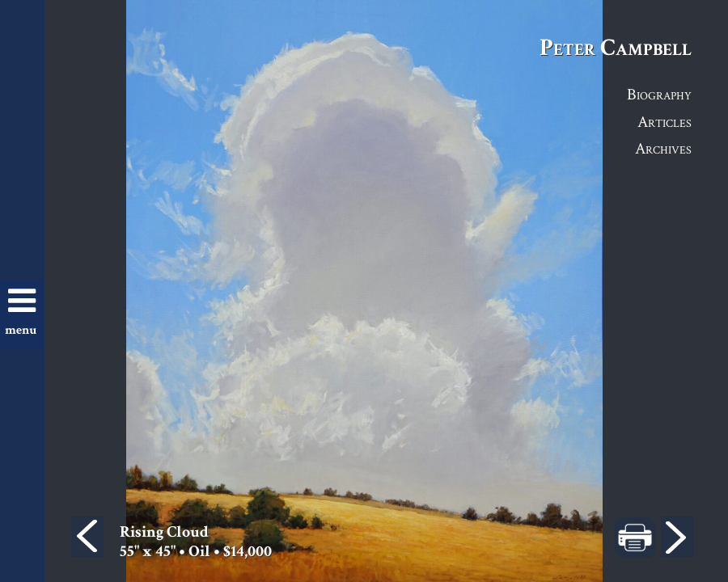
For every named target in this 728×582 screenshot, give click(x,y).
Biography (659, 94)
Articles (665, 121)
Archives (663, 148)
